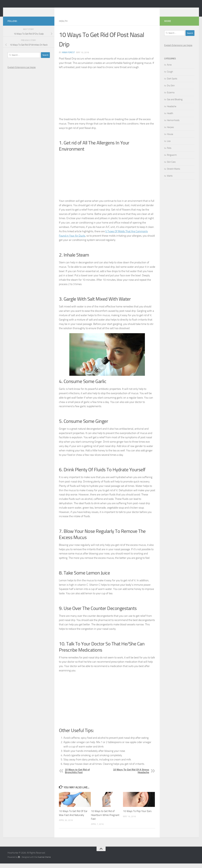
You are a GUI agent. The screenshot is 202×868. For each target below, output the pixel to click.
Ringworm (172, 160)
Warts (170, 180)
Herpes (170, 132)
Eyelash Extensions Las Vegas (22, 72)
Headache (172, 111)
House (170, 139)
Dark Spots (172, 83)
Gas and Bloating (175, 104)
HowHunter (23, 10)
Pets (169, 153)
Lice (169, 146)
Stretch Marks (174, 173)
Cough (170, 76)
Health (63, 26)
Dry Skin (171, 90)
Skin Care (171, 166)
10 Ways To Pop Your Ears (137, 816)
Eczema (171, 97)
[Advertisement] (107, 98)
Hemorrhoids (173, 125)
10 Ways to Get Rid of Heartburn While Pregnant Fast (105, 819)
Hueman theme (44, 862)
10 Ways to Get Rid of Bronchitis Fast (77, 776)
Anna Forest (68, 57)
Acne (169, 69)
